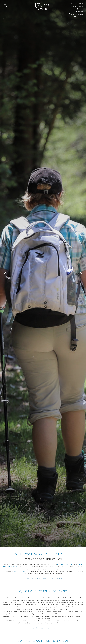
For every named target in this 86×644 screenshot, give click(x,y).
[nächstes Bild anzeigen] (81, 274)
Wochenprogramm (57, 578)
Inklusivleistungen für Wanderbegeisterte (36, 578)
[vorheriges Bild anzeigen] (5, 274)
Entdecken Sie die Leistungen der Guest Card (43, 628)
